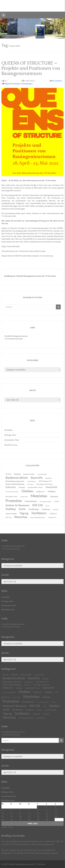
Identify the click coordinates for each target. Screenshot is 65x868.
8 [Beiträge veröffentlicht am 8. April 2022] (38, 810)
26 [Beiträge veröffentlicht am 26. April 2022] (12, 820)
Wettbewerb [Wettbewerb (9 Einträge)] (52, 517)
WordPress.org (11, 445)
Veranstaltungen (27, 84)
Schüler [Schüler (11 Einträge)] (57, 501)
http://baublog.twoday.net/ (47, 853)
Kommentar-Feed (12, 440)
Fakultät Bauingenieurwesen (16, 336)
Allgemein (8, 84)
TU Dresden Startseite (14, 339)
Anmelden (8, 430)
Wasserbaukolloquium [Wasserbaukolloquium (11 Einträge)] (38, 517)
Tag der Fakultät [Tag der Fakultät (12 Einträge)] (51, 710)
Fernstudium (16, 84)
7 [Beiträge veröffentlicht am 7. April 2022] (29, 810)
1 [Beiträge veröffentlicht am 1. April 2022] (38, 807)
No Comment (56, 81)
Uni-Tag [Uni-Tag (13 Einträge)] (8, 517)
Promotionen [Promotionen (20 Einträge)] (31, 501)
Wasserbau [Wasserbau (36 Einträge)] (21, 517)
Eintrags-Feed (10, 435)
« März (4, 827)
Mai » (11, 827)
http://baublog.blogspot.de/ (42, 844)
